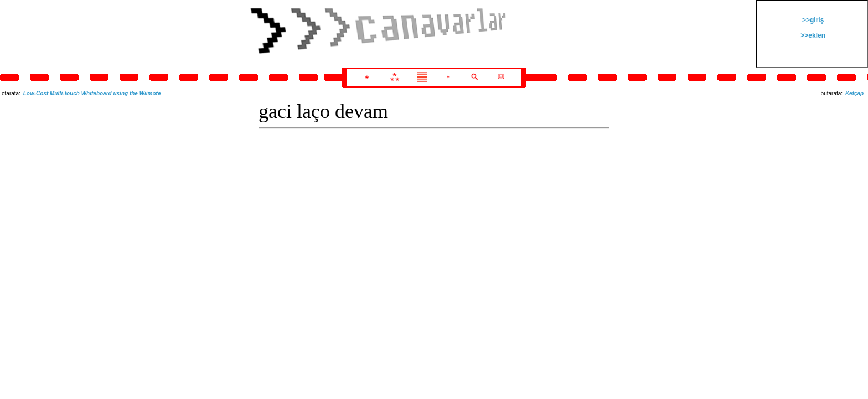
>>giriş (812, 20)
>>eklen (812, 35)
